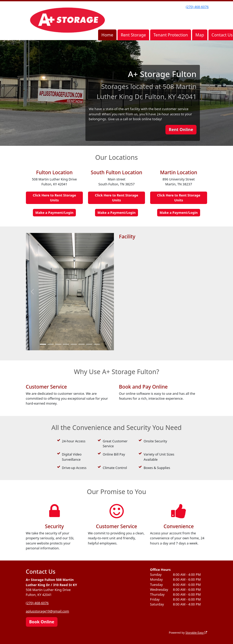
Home (107, 35)
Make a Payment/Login (54, 213)
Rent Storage (133, 35)
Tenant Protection (171, 35)
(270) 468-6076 (197, 7)
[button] (32, 292)
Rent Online (181, 130)
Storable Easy (196, 632)
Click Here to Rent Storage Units (54, 198)
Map (200, 35)
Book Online (42, 622)
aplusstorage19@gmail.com (48, 611)
